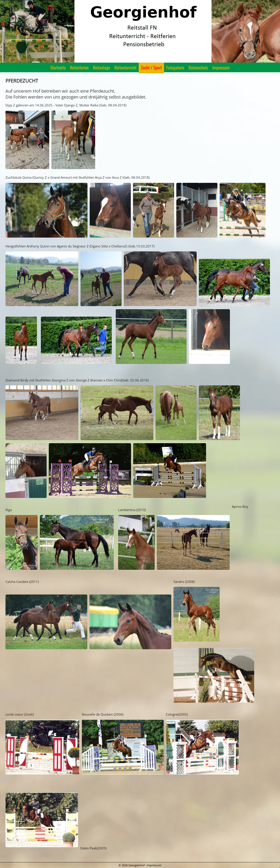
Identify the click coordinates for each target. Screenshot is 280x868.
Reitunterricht (125, 67)
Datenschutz (198, 67)
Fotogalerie (175, 67)
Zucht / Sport (151, 67)
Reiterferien (79, 67)
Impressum (221, 67)
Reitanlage (101, 67)
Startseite (58, 67)
